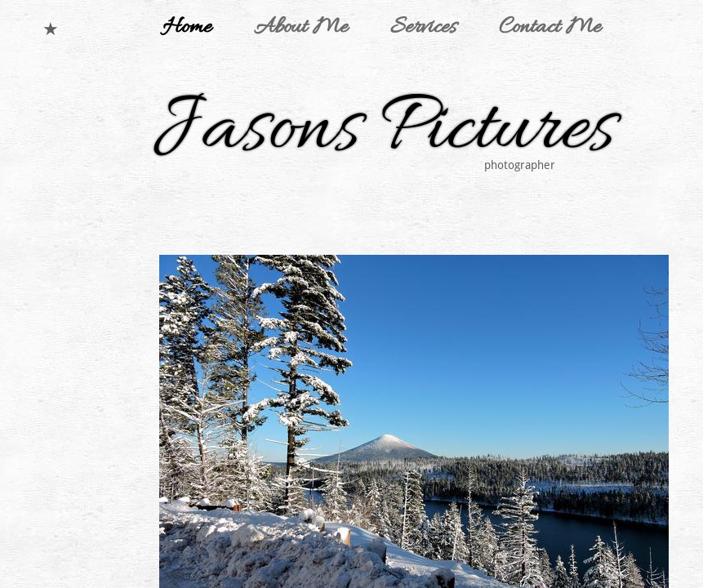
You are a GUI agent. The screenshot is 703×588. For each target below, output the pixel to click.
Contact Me (550, 28)
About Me (301, 28)
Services (423, 28)
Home (187, 28)
